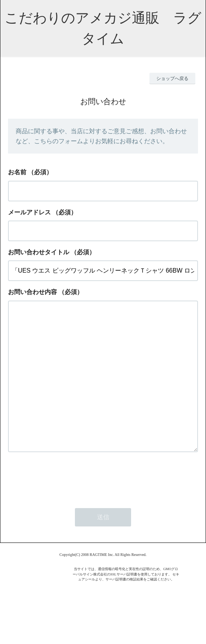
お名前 (17, 172)
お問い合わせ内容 (32, 292)
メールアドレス (29, 212)
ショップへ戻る (172, 78)
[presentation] (66, 508)
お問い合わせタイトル (39, 252)
